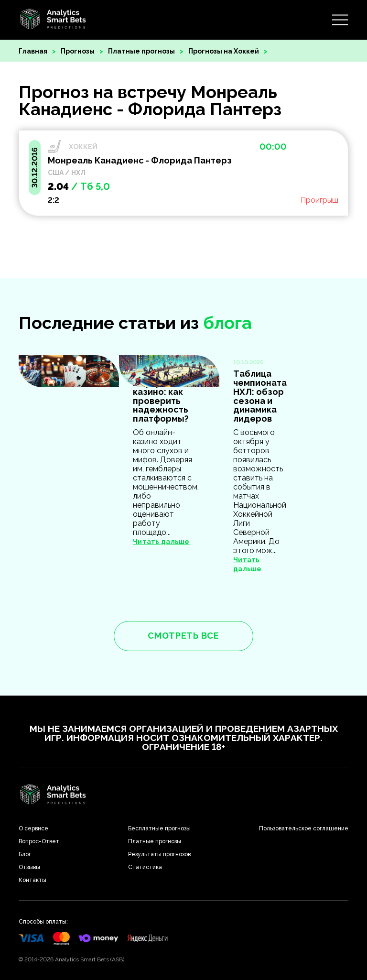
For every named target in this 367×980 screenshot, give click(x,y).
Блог (25, 854)
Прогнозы (78, 51)
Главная (33, 51)
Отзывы (29, 867)
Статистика (145, 867)
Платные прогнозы (141, 51)
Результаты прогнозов (159, 854)
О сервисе (33, 828)
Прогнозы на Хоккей (224, 51)
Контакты (32, 880)
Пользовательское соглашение (304, 828)
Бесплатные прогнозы (159, 828)
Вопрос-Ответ (39, 841)
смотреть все (183, 636)
